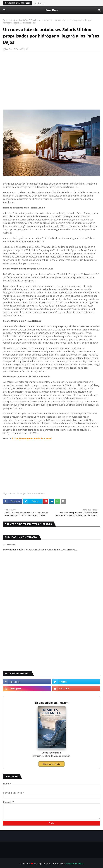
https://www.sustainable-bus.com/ (32, 439)
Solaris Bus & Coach (28, 20)
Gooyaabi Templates (74, 864)
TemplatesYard (43, 864)
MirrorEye (21, 493)
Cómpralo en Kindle (51, 764)
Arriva (12, 493)
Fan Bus (52, 10)
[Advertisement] (51, 77)
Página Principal (10, 20)
